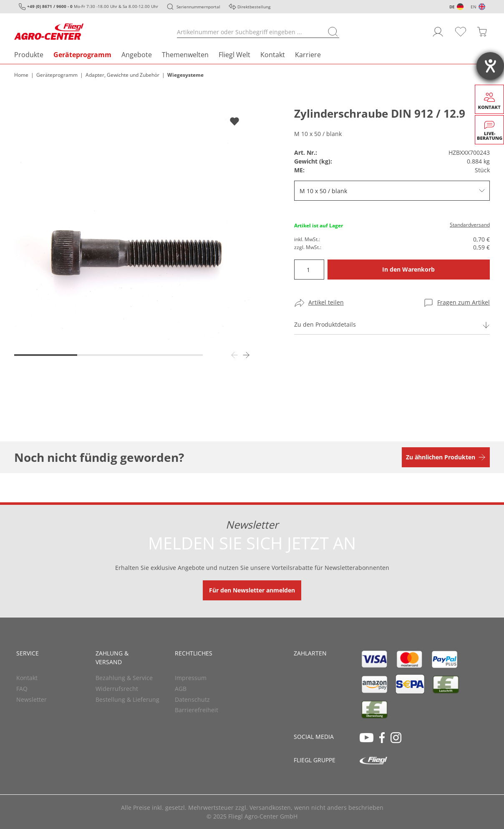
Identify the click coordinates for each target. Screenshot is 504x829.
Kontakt (273, 55)
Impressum (191, 678)
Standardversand (470, 225)
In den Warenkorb (408, 269)
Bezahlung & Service (124, 678)
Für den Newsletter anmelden (252, 590)
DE (452, 7)
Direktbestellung (254, 7)
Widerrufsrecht (117, 689)
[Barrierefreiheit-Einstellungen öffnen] (490, 66)
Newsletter (31, 699)
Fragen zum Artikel (464, 302)
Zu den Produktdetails (325, 324)
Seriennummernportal (198, 7)
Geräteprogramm (82, 55)
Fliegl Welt (234, 55)
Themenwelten (185, 55)
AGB (181, 689)
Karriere (308, 55)
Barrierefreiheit (197, 710)
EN (474, 7)
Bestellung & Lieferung (127, 699)
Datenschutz (192, 699)
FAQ (22, 689)
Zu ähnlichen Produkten (441, 457)
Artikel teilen (326, 302)
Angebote (137, 55)
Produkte (29, 55)
